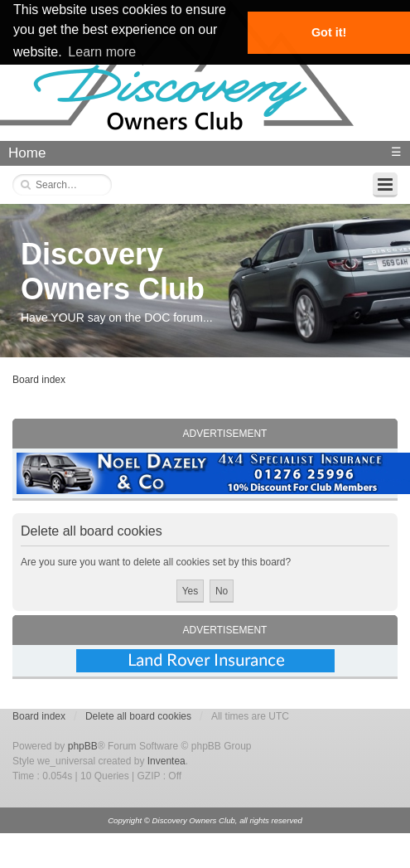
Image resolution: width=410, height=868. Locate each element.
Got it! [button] (329, 32)
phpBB (83, 746)
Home (27, 153)
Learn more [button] (102, 52)
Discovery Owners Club (113, 272)
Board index (39, 380)
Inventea (166, 761)
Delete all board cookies (138, 716)
